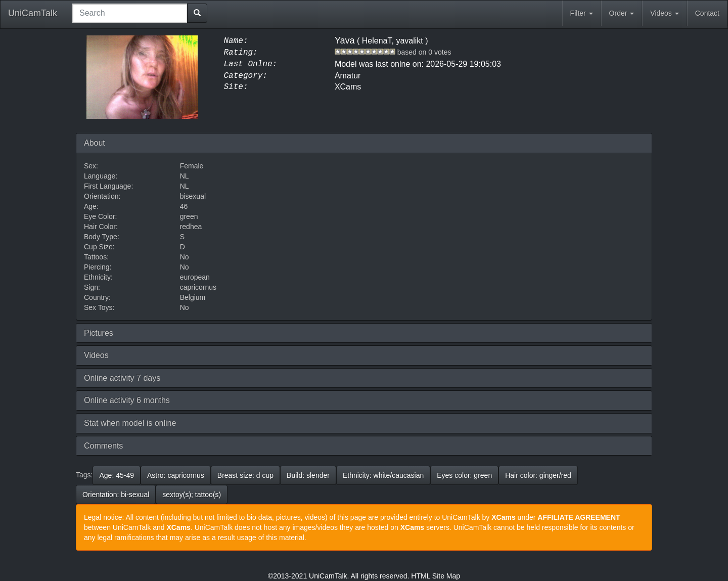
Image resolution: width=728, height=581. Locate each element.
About (95, 143)
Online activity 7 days (122, 378)
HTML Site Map (436, 576)
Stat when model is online (130, 423)
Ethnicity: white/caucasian (383, 475)
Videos (664, 13)
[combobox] (130, 13)
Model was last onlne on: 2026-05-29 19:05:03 (418, 64)
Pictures (99, 333)
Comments (103, 446)
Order (622, 13)
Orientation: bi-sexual (116, 495)
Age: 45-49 (117, 475)
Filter (582, 13)
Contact (707, 13)
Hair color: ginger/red (538, 475)
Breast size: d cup (245, 475)
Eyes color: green (464, 475)
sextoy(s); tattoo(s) (192, 495)
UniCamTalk (33, 13)
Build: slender (308, 475)
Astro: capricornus (176, 475)
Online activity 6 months (127, 400)
